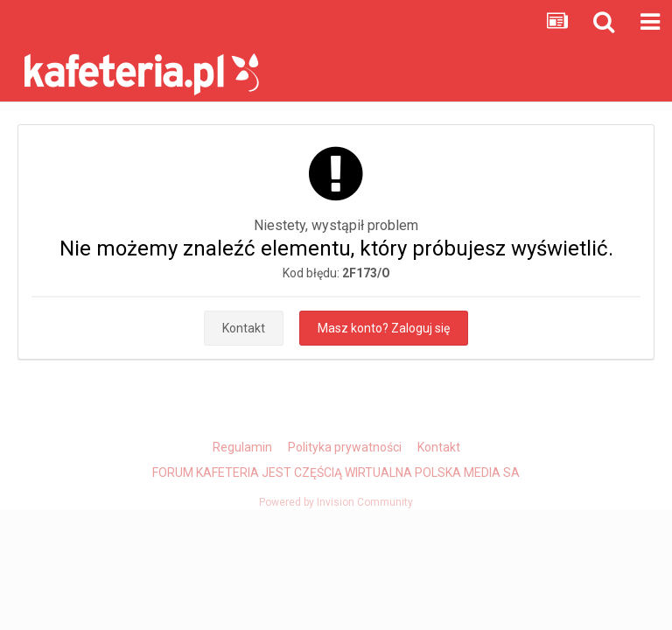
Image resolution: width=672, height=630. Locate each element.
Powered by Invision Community (336, 502)
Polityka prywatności (345, 447)
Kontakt (244, 328)
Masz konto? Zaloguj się (384, 328)
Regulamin (242, 447)
